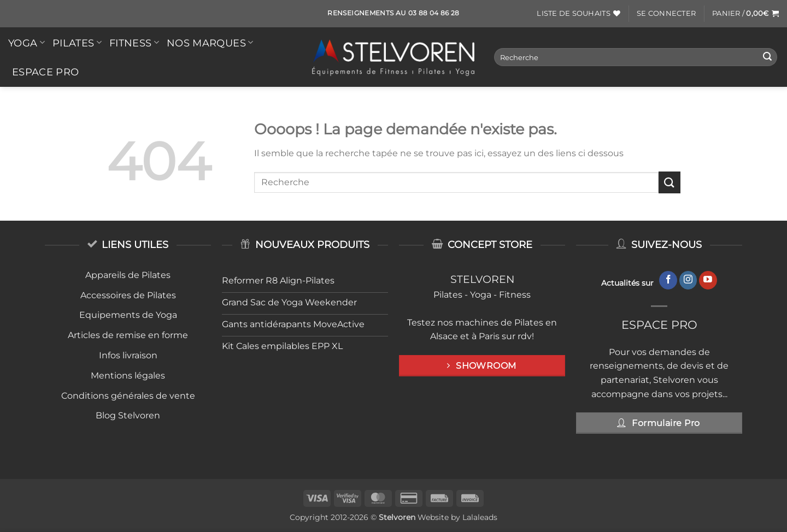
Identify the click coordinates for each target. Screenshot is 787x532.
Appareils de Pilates (128, 275)
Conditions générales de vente (128, 396)
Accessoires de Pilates (128, 295)
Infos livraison (128, 355)
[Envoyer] (767, 57)
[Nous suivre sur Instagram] (688, 280)
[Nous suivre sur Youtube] (708, 280)
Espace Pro (46, 72)
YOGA (27, 43)
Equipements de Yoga (128, 315)
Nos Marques (210, 43)
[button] (666, 14)
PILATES (77, 43)
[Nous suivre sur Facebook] (668, 280)
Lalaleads (480, 517)
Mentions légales (128, 376)
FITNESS (134, 43)
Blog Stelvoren (128, 415)
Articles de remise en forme (128, 335)
